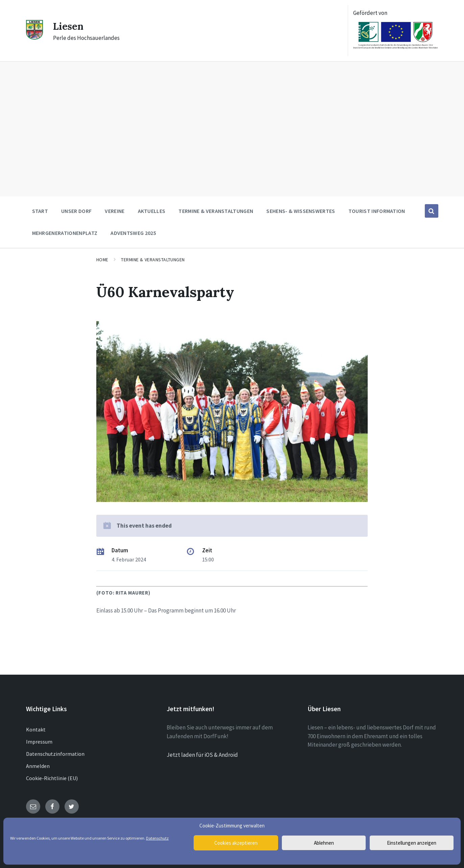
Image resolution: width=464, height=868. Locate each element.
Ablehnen (324, 843)
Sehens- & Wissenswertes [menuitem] (301, 211)
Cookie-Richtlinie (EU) (52, 778)
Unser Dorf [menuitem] (76, 211)
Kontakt (36, 729)
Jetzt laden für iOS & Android (202, 755)
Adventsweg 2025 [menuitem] (133, 233)
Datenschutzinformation (55, 754)
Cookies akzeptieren (236, 843)
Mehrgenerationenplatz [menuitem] (65, 233)
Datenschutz (157, 838)
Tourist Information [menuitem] (377, 211)
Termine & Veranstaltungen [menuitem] (216, 211)
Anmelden (38, 766)
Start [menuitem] (40, 211)
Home (102, 260)
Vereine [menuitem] (115, 211)
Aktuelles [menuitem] (152, 211)
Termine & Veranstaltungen (153, 260)
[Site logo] (34, 38)
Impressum (39, 742)
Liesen (69, 26)
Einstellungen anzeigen (412, 843)
